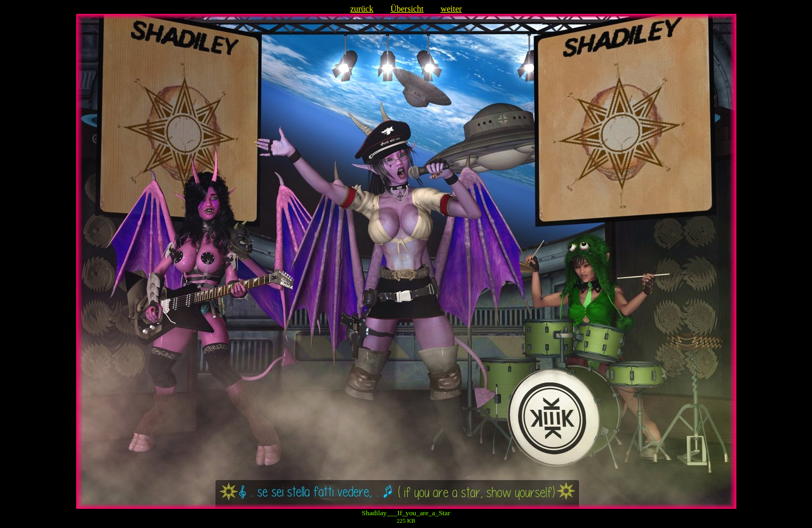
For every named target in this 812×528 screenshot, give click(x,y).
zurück (362, 9)
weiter (451, 9)
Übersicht (407, 9)
